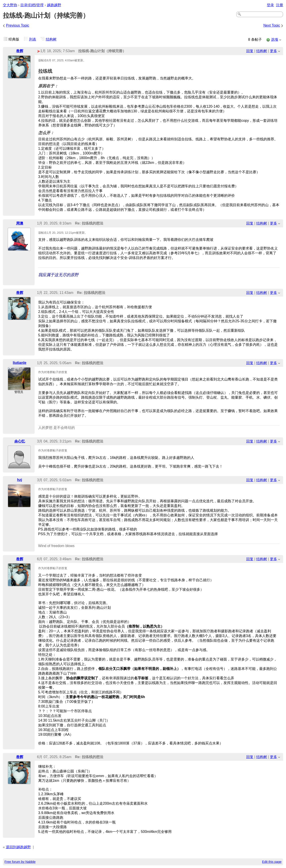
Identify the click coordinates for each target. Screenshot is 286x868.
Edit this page (272, 862)
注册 (280, 5)
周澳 (20, 223)
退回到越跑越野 (18, 847)
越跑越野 (54, 5)
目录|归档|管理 (32, 5)
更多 (273, 51)
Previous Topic (18, 25)
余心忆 (20, 441)
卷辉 (20, 51)
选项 (275, 40)
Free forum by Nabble (20, 862)
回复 (250, 51)
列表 (33, 39)
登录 (270, 5)
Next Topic (272, 25)
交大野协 (10, 5)
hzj (19, 480)
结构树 (51, 39)
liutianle (19, 363)
